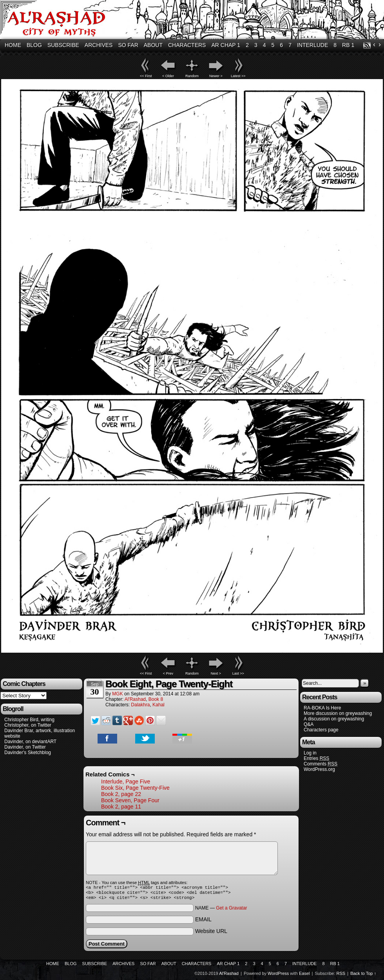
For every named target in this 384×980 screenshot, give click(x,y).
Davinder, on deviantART (30, 742)
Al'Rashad (135, 699)
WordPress (278, 976)
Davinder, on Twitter (25, 747)
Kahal (158, 705)
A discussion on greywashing (334, 719)
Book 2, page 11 (121, 807)
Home (13, 45)
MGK (117, 694)
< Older (168, 76)
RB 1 (348, 45)
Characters (187, 45)
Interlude (312, 45)
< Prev (168, 673)
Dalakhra (140, 705)
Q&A (309, 724)
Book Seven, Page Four (130, 800)
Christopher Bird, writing (29, 720)
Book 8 (156, 699)
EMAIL (203, 922)
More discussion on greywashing (338, 713)
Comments (321, 764)
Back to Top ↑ (363, 976)
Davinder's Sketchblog (28, 753)
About (153, 45)
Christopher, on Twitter (28, 725)
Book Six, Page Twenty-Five (135, 788)
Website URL (211, 933)
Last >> (238, 673)
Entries (316, 759)
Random (192, 76)
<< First (146, 76)
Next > (216, 673)
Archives (99, 45)
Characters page (321, 730)
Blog (34, 45)
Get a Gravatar (231, 910)
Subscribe (63, 45)
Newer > (216, 76)
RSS (367, 45)
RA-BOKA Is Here (322, 708)
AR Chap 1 (226, 45)
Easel (304, 976)
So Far (128, 45)
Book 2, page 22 (121, 794)
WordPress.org (319, 769)
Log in (310, 753)
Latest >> (238, 76)
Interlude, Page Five (126, 781)
